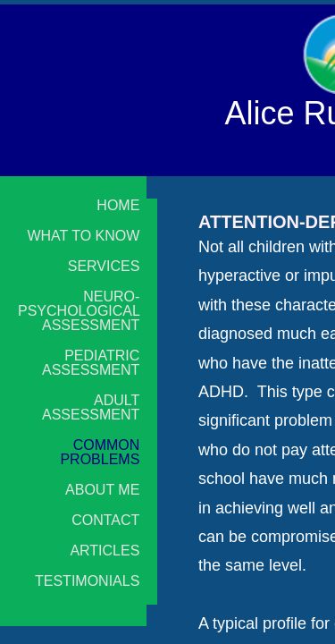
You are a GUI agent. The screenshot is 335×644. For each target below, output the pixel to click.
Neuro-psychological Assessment (79, 311)
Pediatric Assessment (91, 363)
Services (104, 267)
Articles (105, 551)
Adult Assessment (91, 408)
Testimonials (87, 581)
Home (118, 206)
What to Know (83, 236)
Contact (105, 521)
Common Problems (100, 453)
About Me (102, 490)
